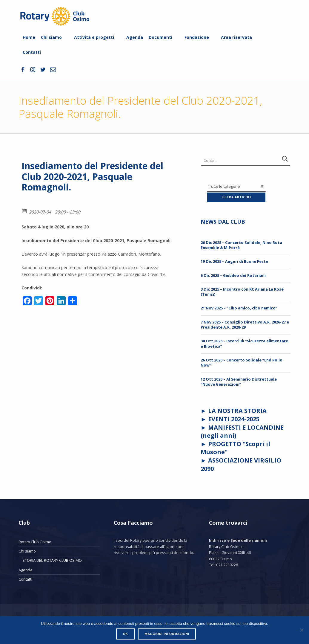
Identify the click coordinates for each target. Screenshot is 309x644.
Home (29, 37)
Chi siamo (51, 37)
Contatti (32, 52)
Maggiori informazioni (167, 634)
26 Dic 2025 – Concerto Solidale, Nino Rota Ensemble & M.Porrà (241, 245)
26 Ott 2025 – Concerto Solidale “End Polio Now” (242, 363)
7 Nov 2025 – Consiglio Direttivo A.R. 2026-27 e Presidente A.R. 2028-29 (245, 325)
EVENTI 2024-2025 (234, 419)
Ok (126, 634)
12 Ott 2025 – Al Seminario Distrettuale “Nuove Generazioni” (239, 382)
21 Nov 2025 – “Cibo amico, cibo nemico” (239, 308)
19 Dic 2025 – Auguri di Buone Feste (234, 261)
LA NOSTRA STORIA (237, 411)
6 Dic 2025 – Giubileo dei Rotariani (233, 275)
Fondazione (197, 37)
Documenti (160, 37)
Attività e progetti (94, 37)
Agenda (135, 37)
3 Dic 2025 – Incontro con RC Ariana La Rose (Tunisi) (242, 292)
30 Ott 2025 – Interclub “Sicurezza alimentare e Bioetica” (244, 343)
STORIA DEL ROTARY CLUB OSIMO (52, 560)
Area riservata (236, 37)
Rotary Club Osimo (35, 542)
